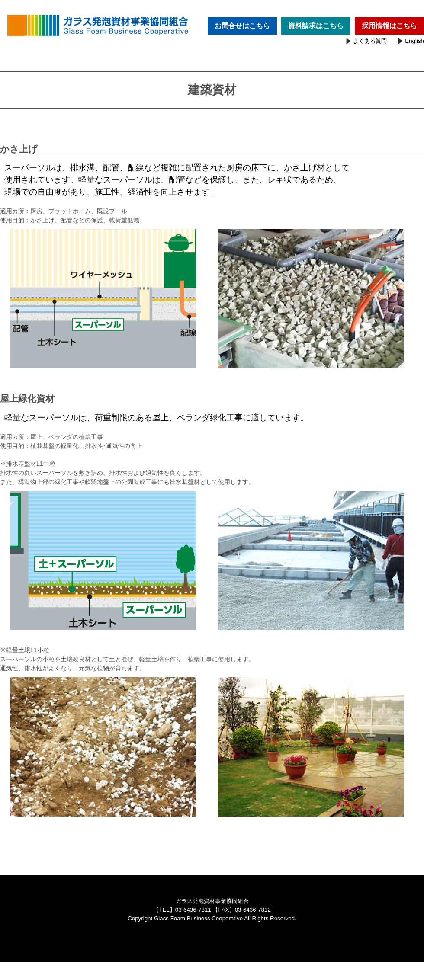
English (414, 41)
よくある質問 (370, 41)
